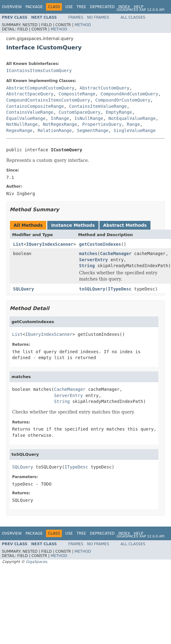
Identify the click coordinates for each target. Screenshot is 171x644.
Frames (76, 17)
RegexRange (19, 130)
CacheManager (116, 253)
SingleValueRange (135, 130)
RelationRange (55, 130)
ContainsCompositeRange (35, 106)
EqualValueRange (26, 118)
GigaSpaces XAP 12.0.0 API (141, 10)
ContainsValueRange (30, 112)
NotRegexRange (60, 124)
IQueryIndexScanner (50, 244)
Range (133, 124)
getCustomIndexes (100, 244)
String (87, 266)
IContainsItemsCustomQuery (39, 71)
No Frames (98, 17)
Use (69, 7)
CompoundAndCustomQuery (129, 94)
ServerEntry (93, 260)
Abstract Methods (125, 225)
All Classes (133, 17)
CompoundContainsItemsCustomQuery (48, 100)
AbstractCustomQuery (104, 88)
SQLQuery (23, 289)
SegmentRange (93, 130)
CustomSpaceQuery (80, 112)
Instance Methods (73, 225)
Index (124, 7)
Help (139, 7)
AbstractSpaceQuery (30, 94)
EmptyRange (119, 112)
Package (34, 7)
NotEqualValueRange (132, 118)
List (18, 244)
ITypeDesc (120, 289)
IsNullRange (89, 118)
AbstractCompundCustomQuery (40, 88)
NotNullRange (22, 124)
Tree (81, 7)
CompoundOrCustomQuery (123, 100)
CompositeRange (77, 94)
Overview (12, 7)
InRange (60, 118)
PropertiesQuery (102, 124)
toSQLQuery (92, 289)
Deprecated (102, 7)
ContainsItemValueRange (98, 106)
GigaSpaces (36, 562)
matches (88, 253)
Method (83, 25)
